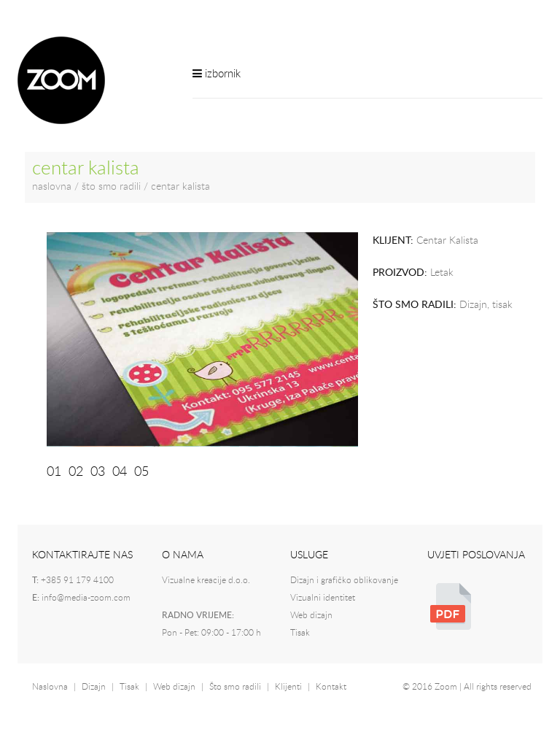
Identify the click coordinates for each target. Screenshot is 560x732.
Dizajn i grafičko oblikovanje (344, 580)
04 (120, 472)
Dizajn (94, 687)
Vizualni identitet (323, 598)
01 (54, 472)
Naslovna (50, 687)
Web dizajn (311, 615)
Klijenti (288, 687)
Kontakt (331, 687)
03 (98, 472)
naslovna (52, 187)
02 (76, 472)
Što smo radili (235, 687)
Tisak (300, 633)
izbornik (217, 74)
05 (141, 472)
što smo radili (111, 187)
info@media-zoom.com (86, 598)
